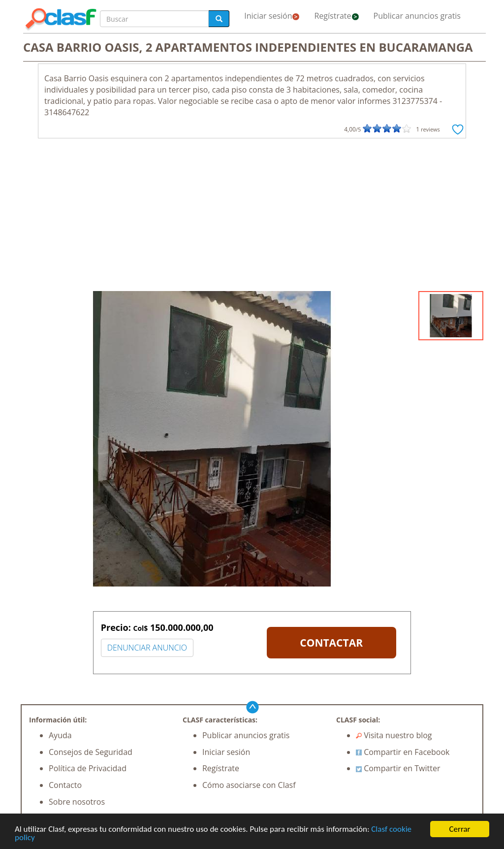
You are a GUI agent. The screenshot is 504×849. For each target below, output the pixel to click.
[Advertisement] (252, 217)
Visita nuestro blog (394, 735)
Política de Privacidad (88, 768)
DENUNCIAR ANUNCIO (147, 648)
